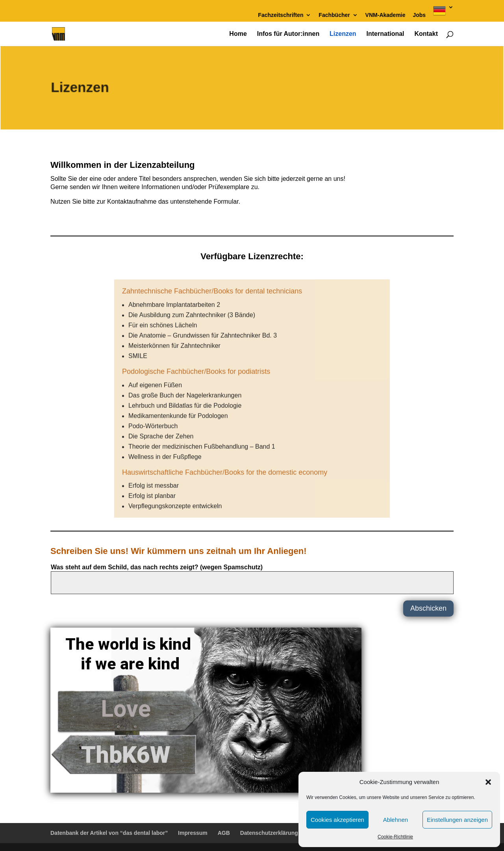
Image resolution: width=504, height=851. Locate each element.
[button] (488, 782)
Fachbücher (334, 15)
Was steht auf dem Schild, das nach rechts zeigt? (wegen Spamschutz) (157, 567)
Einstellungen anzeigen (457, 820)
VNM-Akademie (385, 15)
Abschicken (428, 608)
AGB (224, 833)
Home (238, 34)
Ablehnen (396, 820)
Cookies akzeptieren (337, 820)
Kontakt (426, 34)
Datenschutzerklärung (269, 833)
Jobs (419, 15)
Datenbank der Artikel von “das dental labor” (109, 833)
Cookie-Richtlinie (395, 837)
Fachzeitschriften (281, 15)
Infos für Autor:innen (288, 34)
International (385, 34)
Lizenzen (343, 34)
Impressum (193, 833)
